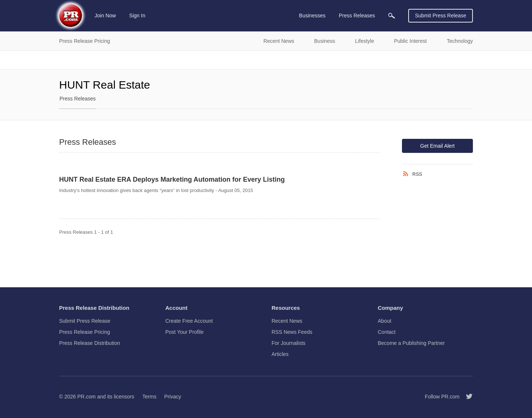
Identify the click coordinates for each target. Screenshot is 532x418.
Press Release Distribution (90, 343)
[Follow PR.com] (466, 397)
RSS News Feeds (292, 332)
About (385, 321)
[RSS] (407, 174)
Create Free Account (189, 321)
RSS (417, 174)
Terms (149, 397)
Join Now (105, 16)
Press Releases (78, 99)
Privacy (173, 397)
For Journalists (289, 343)
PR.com (86, 397)
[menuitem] (392, 16)
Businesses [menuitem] (312, 16)
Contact (387, 332)
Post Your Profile (185, 332)
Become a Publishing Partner (411, 343)
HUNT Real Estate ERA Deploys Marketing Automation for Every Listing (172, 179)
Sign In (137, 16)
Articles (280, 354)
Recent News (287, 321)
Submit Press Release (441, 16)
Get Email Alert (437, 146)
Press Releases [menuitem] (357, 16)
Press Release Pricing (85, 332)
